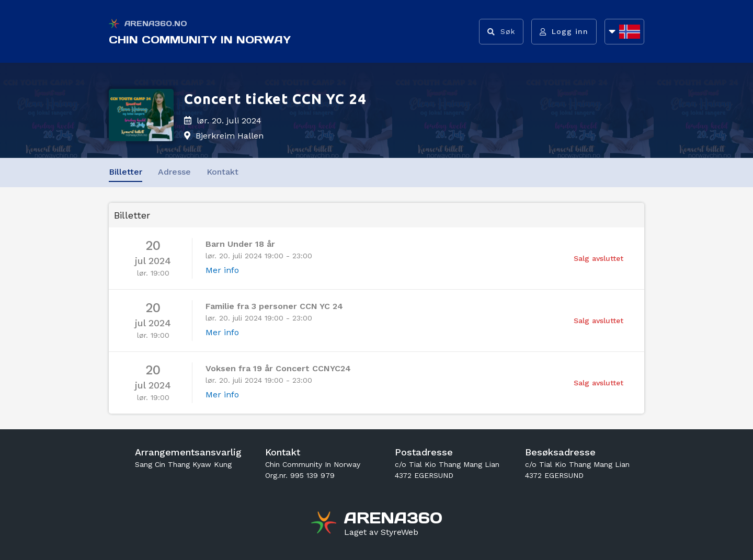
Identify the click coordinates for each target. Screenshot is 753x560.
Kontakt (223, 172)
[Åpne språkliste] (624, 32)
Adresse (174, 172)
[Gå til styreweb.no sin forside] (381, 532)
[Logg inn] (564, 32)
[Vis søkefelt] (501, 32)
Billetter (125, 172)
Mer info (222, 270)
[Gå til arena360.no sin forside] (325, 524)
